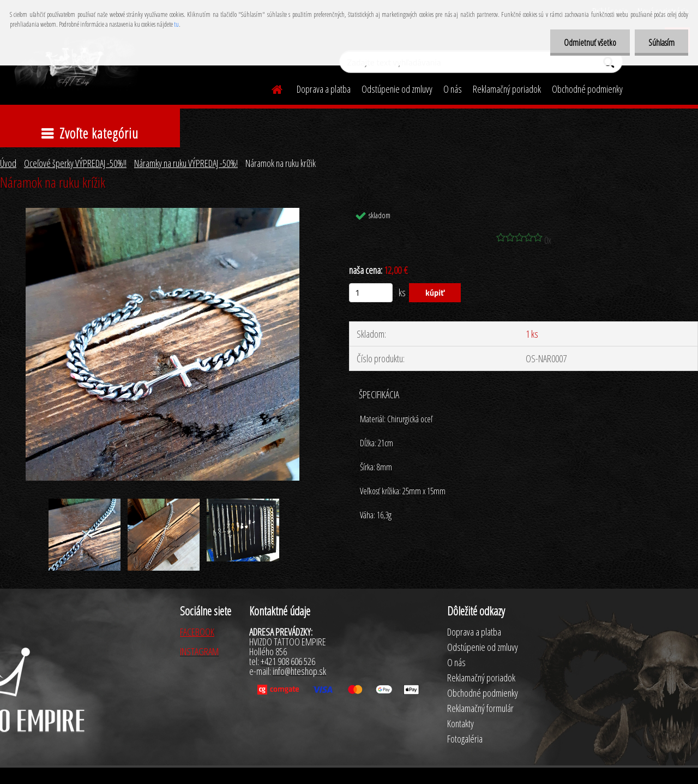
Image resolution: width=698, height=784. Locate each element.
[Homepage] (270, 88)
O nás (453, 89)
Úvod (8, 163)
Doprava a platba (324, 89)
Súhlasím (661, 43)
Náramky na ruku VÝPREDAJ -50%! (186, 163)
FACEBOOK (197, 632)
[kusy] (371, 293)
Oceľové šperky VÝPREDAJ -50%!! (75, 163)
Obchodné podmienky (587, 89)
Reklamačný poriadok (507, 89)
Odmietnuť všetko (590, 43)
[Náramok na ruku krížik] (163, 213)
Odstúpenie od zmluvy (397, 89)
